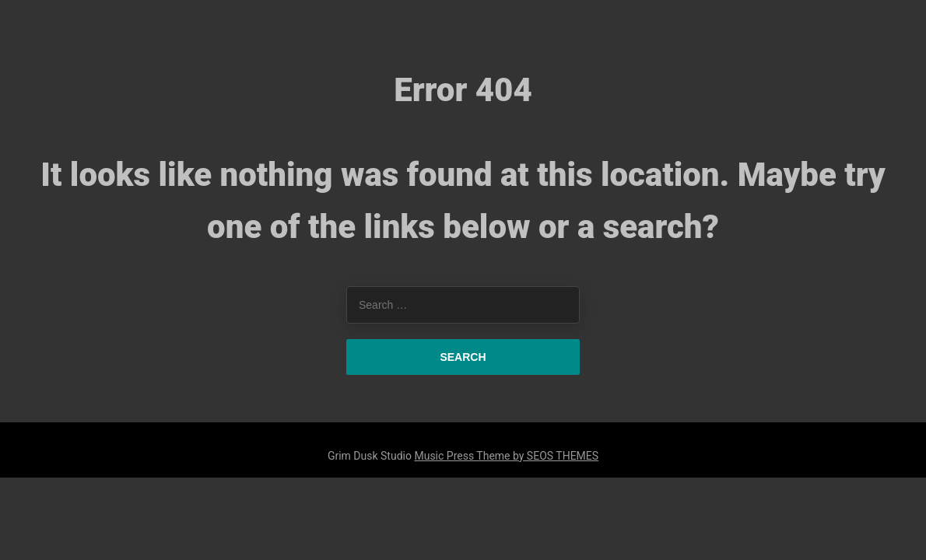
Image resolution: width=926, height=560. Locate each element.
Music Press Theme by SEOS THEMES (506, 456)
